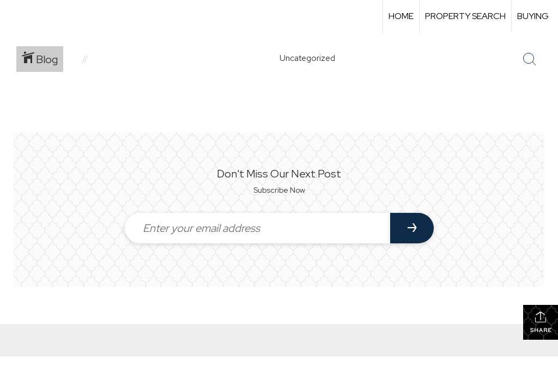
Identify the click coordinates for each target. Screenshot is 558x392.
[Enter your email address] (257, 228)
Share (541, 322)
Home (401, 16)
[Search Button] (530, 59)
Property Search (465, 16)
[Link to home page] (14, 16)
